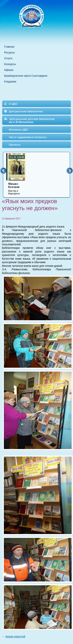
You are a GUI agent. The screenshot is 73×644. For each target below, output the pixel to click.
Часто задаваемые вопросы (28, 137)
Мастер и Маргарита (19, 189)
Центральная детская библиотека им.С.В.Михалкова (32, 120)
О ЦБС (13, 104)
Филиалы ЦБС (18, 130)
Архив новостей (15, 636)
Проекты (15, 145)
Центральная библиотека (26, 111)
